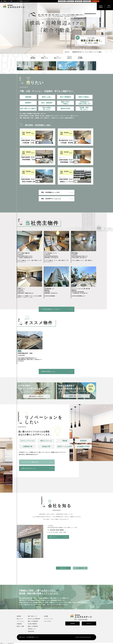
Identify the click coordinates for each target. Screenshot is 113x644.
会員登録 (72, 623)
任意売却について (32, 629)
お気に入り (70, 1)
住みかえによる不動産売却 (34, 619)
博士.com (12, 643)
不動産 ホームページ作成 (5, 643)
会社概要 (46, 616)
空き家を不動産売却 (32, 624)
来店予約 (79, 1)
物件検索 (19, 616)
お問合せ (101, 6)
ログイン (109, 6)
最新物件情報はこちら (48, 371)
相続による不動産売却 (33, 621)
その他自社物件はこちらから (50, 309)
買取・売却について (32, 616)
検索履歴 (87, 1)
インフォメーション (49, 619)
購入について (20, 619)
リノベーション (20, 621)
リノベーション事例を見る (30, 462)
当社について (53, 537)
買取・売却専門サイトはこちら (51, 199)
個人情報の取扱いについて (33, 637)
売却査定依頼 (31, 631)
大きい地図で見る (80, 568)
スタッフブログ (47, 621)
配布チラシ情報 (20, 626)
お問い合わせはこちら (29, 468)
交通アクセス (63, 568)
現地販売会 (19, 624)
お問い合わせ (22, 637)
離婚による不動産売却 (33, 626)
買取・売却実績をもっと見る (50, 192)
